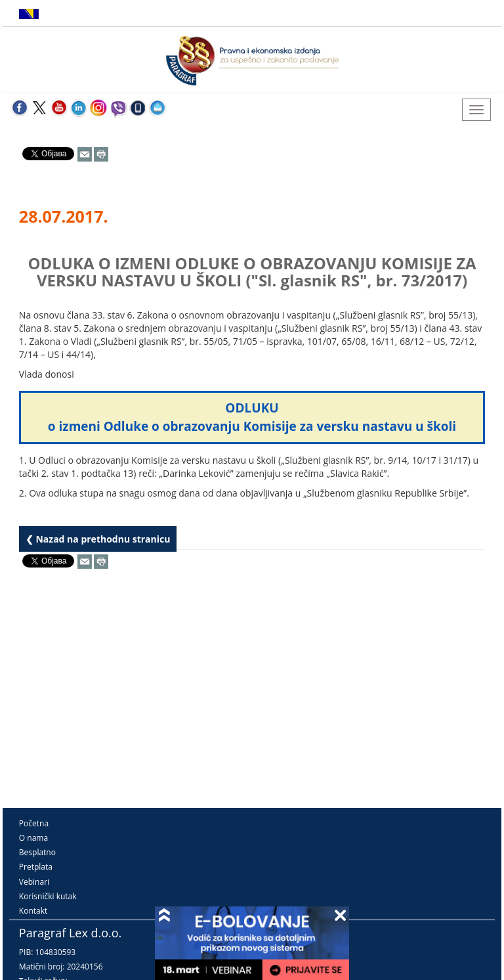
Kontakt (33, 911)
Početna (34, 823)
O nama (33, 838)
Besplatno (37, 852)
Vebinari (34, 882)
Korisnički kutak (48, 896)
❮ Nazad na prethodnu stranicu (98, 539)
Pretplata (36, 867)
